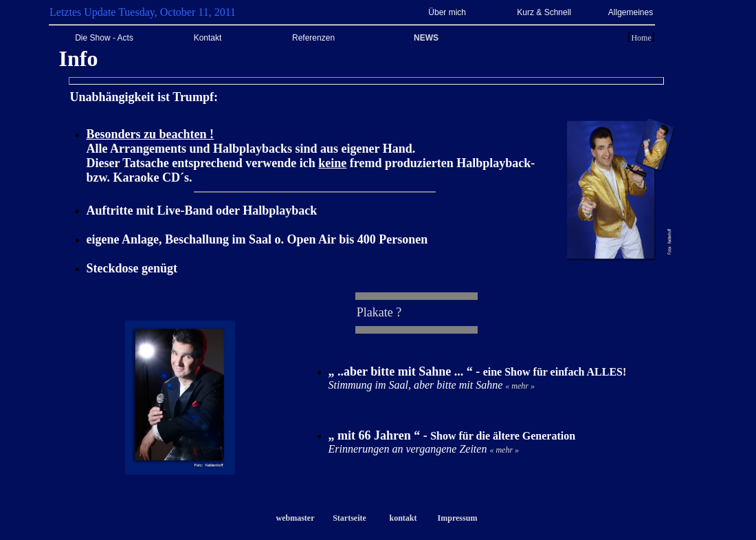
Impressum (458, 518)
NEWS (426, 38)
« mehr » (520, 386)
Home (641, 38)
